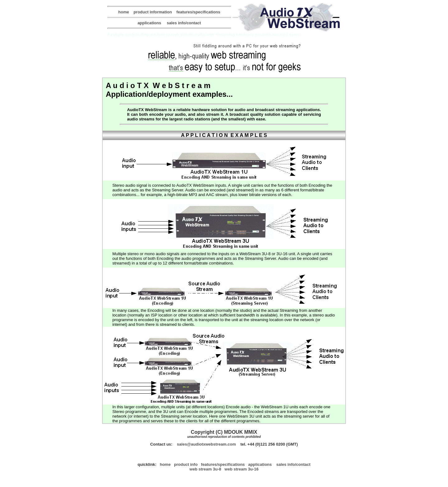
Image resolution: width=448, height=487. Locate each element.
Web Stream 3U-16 (242, 469)
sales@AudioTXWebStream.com (207, 444)
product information (153, 12)
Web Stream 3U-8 (205, 469)
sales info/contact (184, 23)
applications (149, 23)
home (124, 12)
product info (186, 464)
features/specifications (198, 12)
